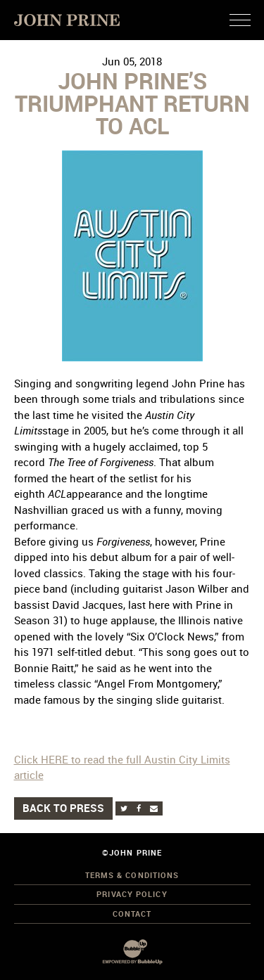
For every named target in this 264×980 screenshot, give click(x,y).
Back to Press (63, 808)
